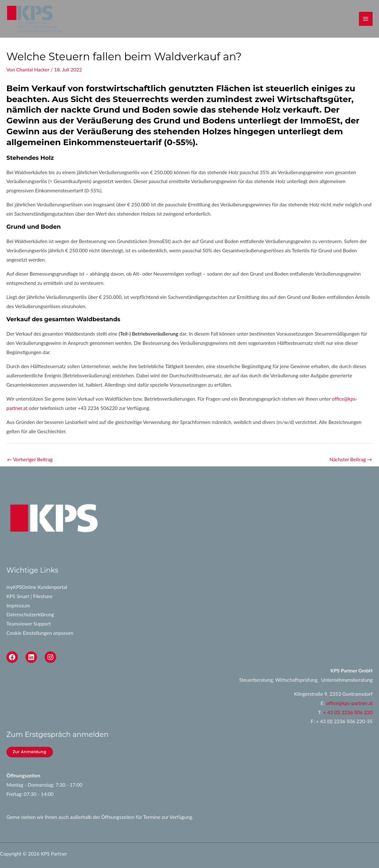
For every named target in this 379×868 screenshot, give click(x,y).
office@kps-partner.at (349, 703)
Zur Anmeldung (30, 752)
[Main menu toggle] (366, 19)
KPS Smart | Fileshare (30, 596)
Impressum (18, 605)
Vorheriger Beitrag (30, 459)
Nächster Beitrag (351, 459)
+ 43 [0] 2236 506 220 (348, 712)
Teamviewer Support (29, 624)
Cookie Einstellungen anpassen (40, 633)
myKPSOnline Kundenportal (37, 587)
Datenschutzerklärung (30, 614)
